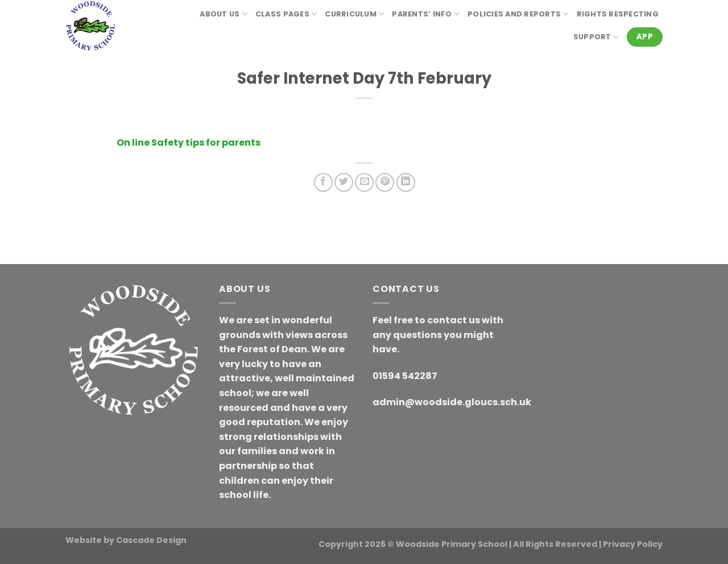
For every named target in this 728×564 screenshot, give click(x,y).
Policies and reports (518, 14)
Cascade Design (151, 540)
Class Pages (286, 14)
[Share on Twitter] (344, 182)
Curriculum (354, 14)
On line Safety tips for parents (189, 143)
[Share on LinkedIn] (406, 182)
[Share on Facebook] (323, 182)
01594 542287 (405, 376)
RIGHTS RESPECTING (618, 14)
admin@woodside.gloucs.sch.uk (452, 402)
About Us (224, 14)
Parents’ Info (426, 14)
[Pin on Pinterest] (385, 182)
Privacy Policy (633, 544)
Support (596, 37)
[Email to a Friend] (364, 182)
